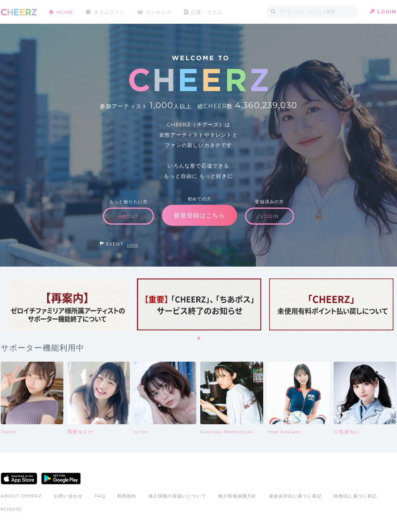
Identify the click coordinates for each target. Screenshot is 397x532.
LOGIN (387, 12)
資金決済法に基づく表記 (295, 496)
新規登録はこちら (199, 215)
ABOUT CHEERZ (21, 496)
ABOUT (128, 216)
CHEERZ (19, 12)
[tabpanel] (67, 304)
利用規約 (127, 496)
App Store (19, 479)
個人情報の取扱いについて (177, 496)
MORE (132, 245)
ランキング (159, 12)
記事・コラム (207, 12)
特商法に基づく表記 (355, 496)
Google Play (61, 479)
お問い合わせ (68, 496)
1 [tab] (199, 339)
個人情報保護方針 (237, 496)
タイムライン (109, 12)
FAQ (100, 496)
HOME (65, 12)
